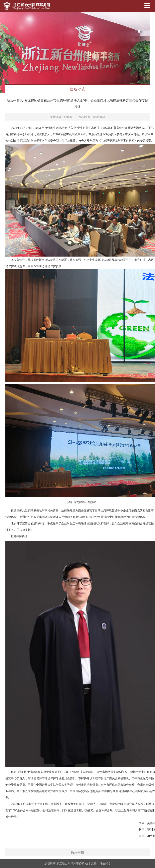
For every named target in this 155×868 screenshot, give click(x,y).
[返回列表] (77, 852)
